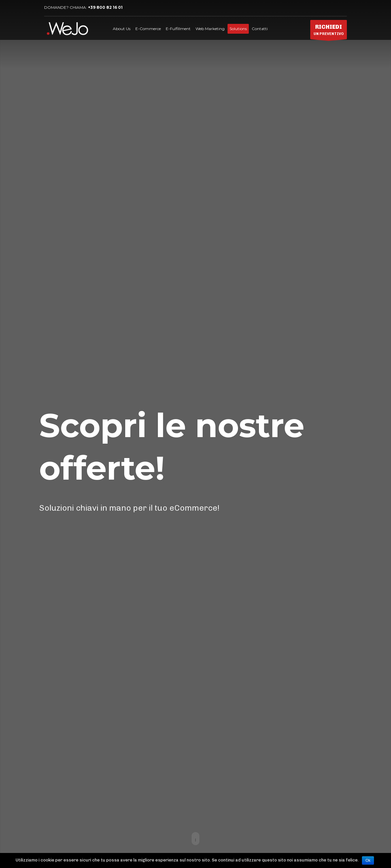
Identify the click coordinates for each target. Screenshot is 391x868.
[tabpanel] (195, 434)
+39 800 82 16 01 (105, 7)
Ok (368, 860)
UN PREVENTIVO (329, 31)
